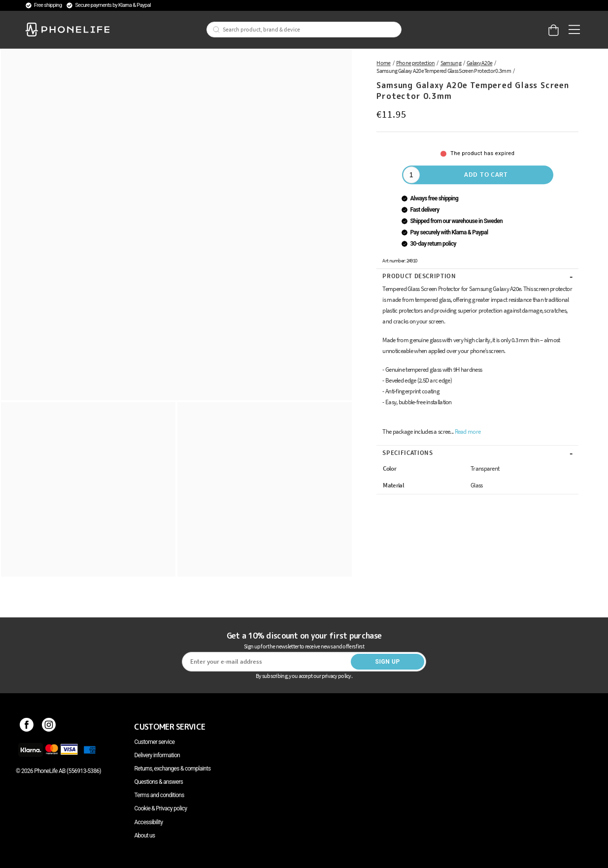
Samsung (451, 63)
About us (144, 836)
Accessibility (148, 822)
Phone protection (416, 63)
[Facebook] (27, 727)
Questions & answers (158, 782)
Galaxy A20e (479, 63)
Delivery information (157, 755)
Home (383, 63)
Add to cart (486, 174)
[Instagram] (49, 727)
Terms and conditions (159, 795)
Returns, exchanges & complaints (172, 769)
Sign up (387, 662)
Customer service (154, 742)
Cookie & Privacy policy (160, 808)
